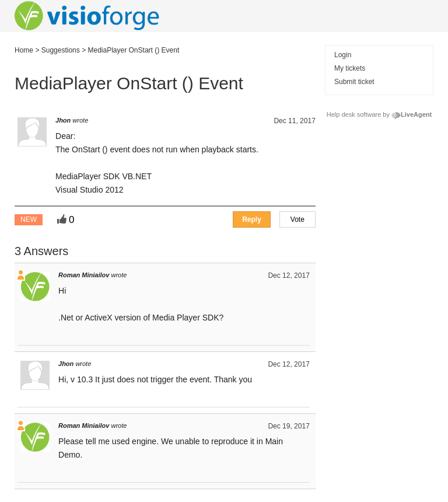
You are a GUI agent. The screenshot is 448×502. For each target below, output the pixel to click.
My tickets (350, 68)
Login (343, 55)
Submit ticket (354, 82)
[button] (297, 219)
